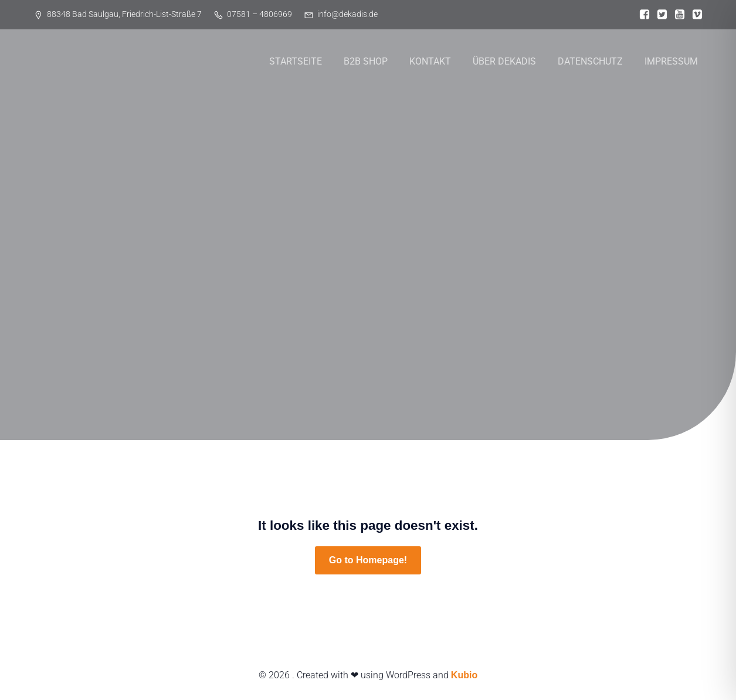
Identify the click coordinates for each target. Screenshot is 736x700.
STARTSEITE (296, 61)
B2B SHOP (366, 61)
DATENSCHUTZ (590, 61)
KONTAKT (430, 61)
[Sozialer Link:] (642, 15)
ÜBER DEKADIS (504, 61)
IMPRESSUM (671, 61)
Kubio (464, 675)
